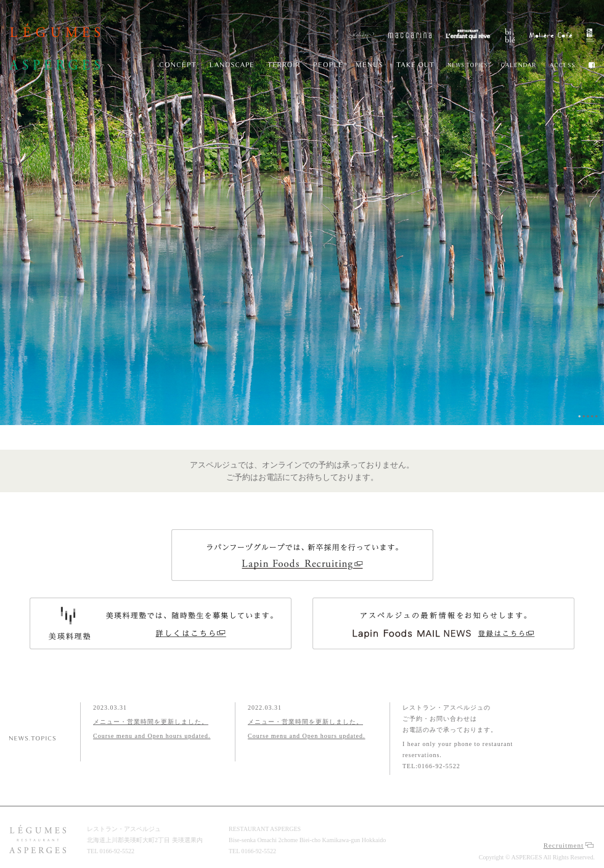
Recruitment (569, 845)
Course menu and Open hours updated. (152, 736)
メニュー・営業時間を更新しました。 (151, 722)
